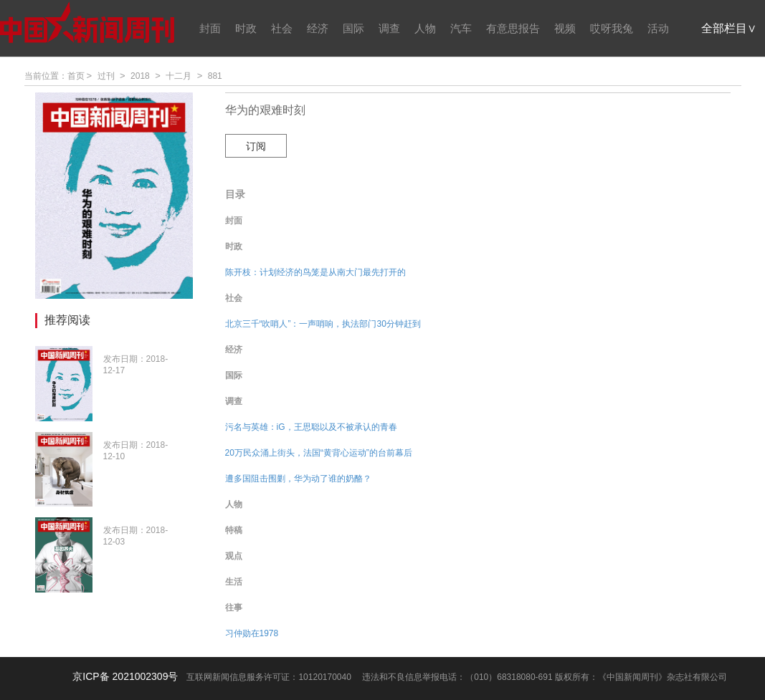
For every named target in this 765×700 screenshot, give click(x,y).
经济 (318, 28)
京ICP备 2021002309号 (125, 676)
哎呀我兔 (612, 28)
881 (215, 76)
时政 (246, 28)
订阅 (256, 146)
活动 (658, 28)
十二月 (179, 76)
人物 (425, 28)
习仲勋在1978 (252, 633)
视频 (565, 28)
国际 (353, 28)
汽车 (461, 28)
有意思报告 (513, 28)
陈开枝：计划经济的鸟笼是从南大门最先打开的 (315, 272)
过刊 (106, 76)
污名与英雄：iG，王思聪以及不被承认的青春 (311, 427)
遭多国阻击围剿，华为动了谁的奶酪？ (298, 479)
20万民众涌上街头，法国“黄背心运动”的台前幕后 (319, 453)
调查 (389, 28)
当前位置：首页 (54, 76)
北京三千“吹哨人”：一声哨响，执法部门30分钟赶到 (323, 324)
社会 (282, 28)
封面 (210, 28)
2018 (140, 76)
